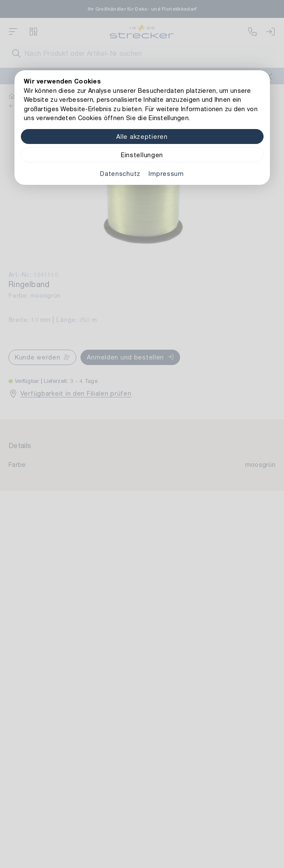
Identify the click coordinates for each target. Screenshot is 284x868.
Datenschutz (120, 174)
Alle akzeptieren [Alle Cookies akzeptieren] (142, 137)
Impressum (166, 174)
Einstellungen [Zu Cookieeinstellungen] (142, 155)
